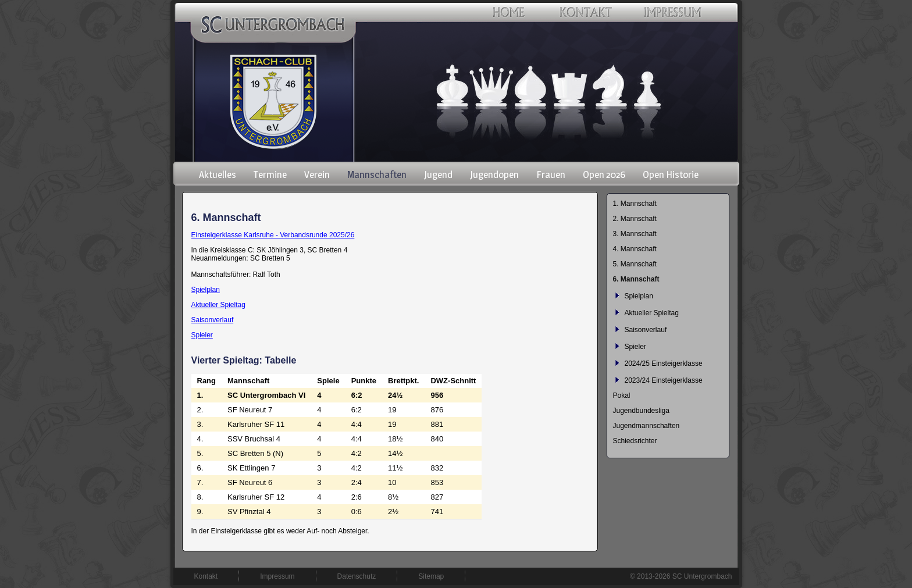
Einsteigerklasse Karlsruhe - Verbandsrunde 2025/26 (273, 235)
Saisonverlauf (213, 320)
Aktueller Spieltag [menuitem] (652, 313)
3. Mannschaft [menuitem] (635, 234)
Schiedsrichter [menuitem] (635, 441)
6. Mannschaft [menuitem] (636, 279)
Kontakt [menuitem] (206, 576)
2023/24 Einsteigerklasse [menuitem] (664, 380)
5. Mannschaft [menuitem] (635, 264)
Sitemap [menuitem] (431, 576)
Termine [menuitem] (270, 174)
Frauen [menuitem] (551, 174)
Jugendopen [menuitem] (494, 174)
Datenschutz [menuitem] (357, 576)
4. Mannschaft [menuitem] (635, 249)
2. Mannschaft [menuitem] (635, 219)
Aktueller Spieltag (218, 305)
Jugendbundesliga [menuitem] (641, 411)
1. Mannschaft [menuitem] (635, 204)
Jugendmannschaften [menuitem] (646, 426)
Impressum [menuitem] (277, 576)
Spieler (202, 335)
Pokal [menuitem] (622, 395)
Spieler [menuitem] (635, 347)
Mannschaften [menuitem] (377, 174)
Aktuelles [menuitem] (218, 174)
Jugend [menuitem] (438, 174)
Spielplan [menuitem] (639, 296)
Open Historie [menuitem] (671, 174)
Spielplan (206, 290)
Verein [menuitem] (317, 174)
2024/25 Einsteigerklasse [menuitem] (664, 364)
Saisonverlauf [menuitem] (646, 330)
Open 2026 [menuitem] (604, 174)
